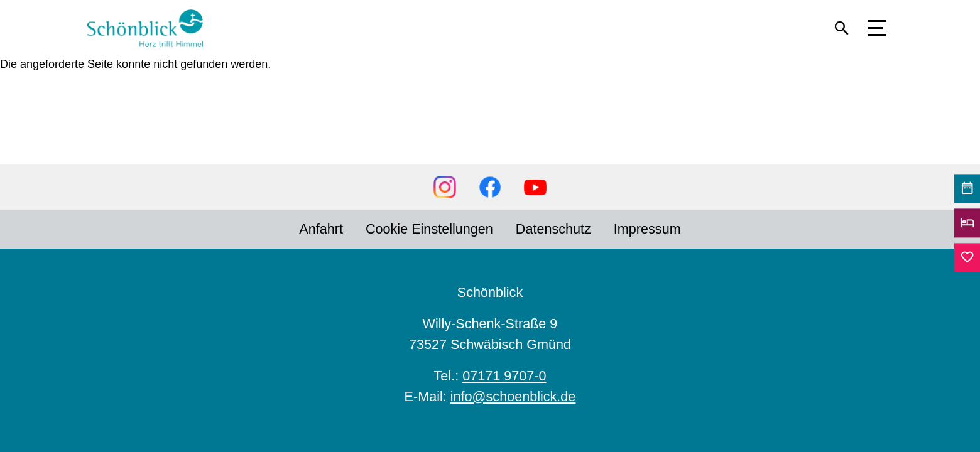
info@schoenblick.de (513, 396)
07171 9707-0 (504, 376)
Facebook (490, 187)
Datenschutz (553, 229)
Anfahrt (321, 229)
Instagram (445, 187)
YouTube (535, 187)
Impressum (647, 229)
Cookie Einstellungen (429, 229)
